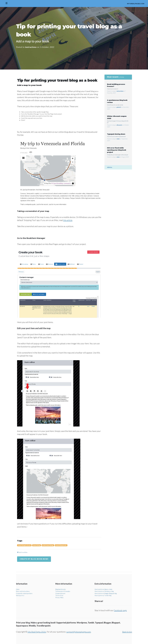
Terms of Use (59, 595)
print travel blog (48, 545)
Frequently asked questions (25, 593)
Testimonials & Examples (63, 591)
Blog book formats (61, 589)
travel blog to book (24, 545)
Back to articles (22, 552)
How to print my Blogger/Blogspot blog (106, 593)
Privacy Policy (60, 598)
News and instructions (23, 591)
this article (68, 220)
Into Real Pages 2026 (37, 632)
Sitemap (20, 595)
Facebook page (120, 610)
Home (18, 589)
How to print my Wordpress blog (105, 591)
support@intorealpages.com (79, 632)
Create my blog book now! (34, 559)
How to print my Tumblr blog (103, 595)
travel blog (37, 545)
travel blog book (61, 545)
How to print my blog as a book (104, 589)
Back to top (127, 632)
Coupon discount (61, 593)
